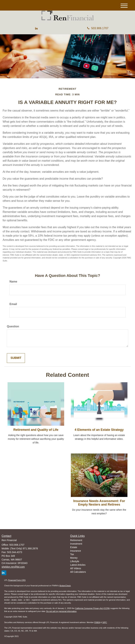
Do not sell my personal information (61, 611)
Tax (72, 554)
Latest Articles (78, 565)
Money (74, 558)
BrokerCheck (65, 586)
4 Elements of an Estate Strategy (99, 430)
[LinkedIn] (36, 29)
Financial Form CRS (17, 580)
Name (13, 282)
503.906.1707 (98, 28)
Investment (76, 544)
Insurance (75, 551)
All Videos (76, 568)
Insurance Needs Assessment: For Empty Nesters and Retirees (99, 503)
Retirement (76, 540)
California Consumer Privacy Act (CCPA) (92, 608)
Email (13, 304)
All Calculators (78, 572)
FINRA (97, 622)
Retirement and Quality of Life (36, 430)
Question (13, 326)
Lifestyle (75, 561)
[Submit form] (16, 358)
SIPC (105, 622)
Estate (74, 547)
